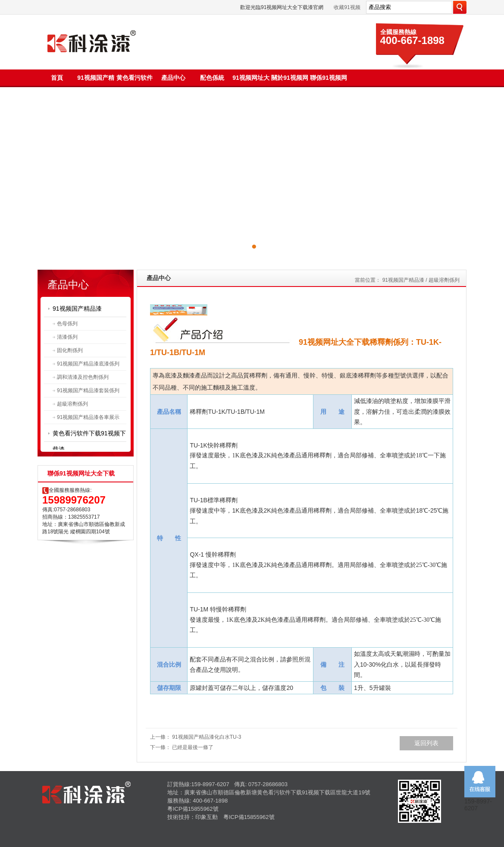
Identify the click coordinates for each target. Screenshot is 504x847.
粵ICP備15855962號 (193, 809)
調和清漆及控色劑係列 (83, 377)
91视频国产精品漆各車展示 (88, 417)
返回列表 (426, 743)
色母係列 (67, 324)
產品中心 (173, 78)
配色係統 (212, 78)
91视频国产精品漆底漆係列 (88, 364)
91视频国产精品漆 (77, 309)
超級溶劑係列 (72, 404)
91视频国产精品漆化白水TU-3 (207, 737)
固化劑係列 (70, 350)
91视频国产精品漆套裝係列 (88, 390)
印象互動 (207, 817)
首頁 (57, 78)
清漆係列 (67, 337)
